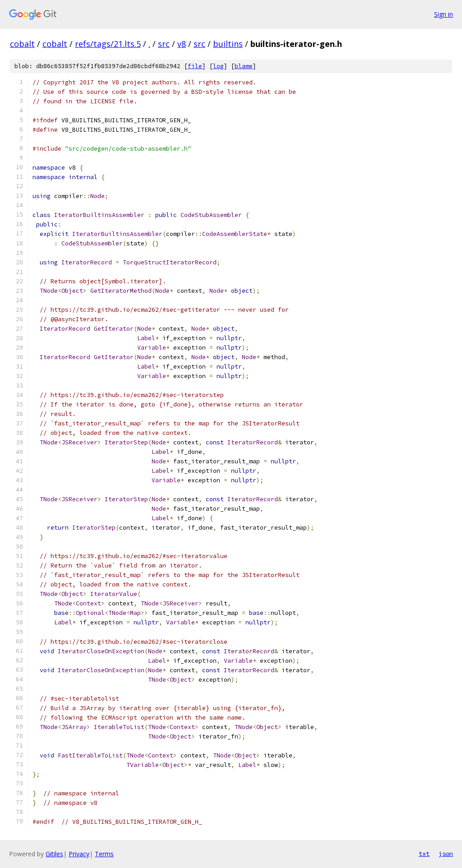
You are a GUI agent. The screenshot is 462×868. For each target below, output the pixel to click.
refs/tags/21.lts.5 (108, 44)
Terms (104, 854)
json (446, 854)
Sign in (444, 14)
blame (244, 66)
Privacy (79, 854)
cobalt (22, 44)
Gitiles (54, 854)
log (218, 66)
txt (424, 854)
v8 (182, 44)
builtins (228, 44)
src (164, 44)
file (195, 66)
